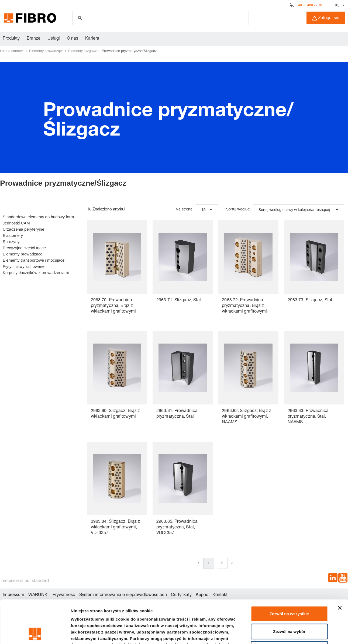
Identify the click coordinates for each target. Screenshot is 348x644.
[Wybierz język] (339, 5)
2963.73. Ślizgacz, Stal (310, 300)
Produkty (11, 39)
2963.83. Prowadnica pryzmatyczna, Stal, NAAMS (308, 417)
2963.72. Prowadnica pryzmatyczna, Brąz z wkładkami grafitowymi (244, 306)
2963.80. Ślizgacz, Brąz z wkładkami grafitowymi (116, 414)
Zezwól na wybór (289, 591)
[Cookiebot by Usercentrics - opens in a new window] (35, 633)
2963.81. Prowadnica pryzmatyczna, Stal (177, 414)
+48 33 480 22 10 (309, 5)
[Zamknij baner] (340, 567)
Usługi (54, 39)
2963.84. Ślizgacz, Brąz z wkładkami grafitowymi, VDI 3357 (116, 528)
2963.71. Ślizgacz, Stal (179, 300)
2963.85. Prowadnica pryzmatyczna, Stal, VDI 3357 (177, 528)
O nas (73, 39)
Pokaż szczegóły (288, 633)
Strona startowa (12, 51)
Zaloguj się (326, 18)
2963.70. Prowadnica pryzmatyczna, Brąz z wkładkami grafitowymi (113, 306)
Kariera (92, 39)
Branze (34, 39)
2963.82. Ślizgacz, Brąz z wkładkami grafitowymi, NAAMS (247, 417)
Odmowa (289, 609)
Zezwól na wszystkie (289, 573)
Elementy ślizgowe (83, 51)
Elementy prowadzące (46, 51)
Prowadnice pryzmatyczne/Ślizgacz (129, 51)
